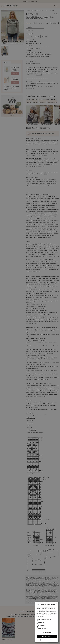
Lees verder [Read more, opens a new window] (43, 616)
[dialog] (47, 622)
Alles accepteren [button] (47, 636)
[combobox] (56, 604)
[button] (47, 640)
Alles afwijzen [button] (47, 632)
